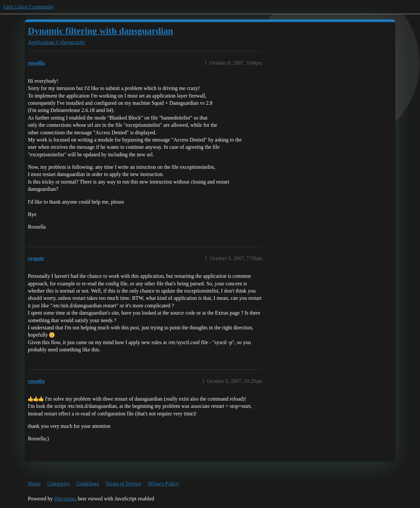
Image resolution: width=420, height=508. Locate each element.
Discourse (65, 499)
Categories (58, 484)
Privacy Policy (163, 484)
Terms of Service (124, 484)
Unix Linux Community (29, 7)
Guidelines (88, 484)
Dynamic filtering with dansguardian (101, 31)
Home (34, 484)
